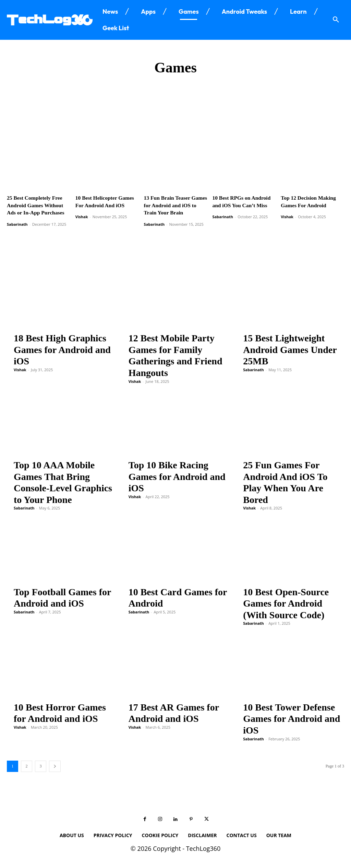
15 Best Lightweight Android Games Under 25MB (290, 348)
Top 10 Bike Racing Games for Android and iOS (177, 474)
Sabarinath (17, 222)
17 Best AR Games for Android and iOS (174, 711)
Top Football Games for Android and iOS (62, 595)
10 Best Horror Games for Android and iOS (60, 711)
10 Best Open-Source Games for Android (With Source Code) (286, 601)
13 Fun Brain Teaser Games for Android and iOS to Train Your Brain (174, 204)
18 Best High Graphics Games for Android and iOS (62, 348)
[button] (336, 20)
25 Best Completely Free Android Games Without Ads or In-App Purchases (37, 204)
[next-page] (55, 764)
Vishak (82, 215)
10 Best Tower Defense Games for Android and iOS (292, 716)
